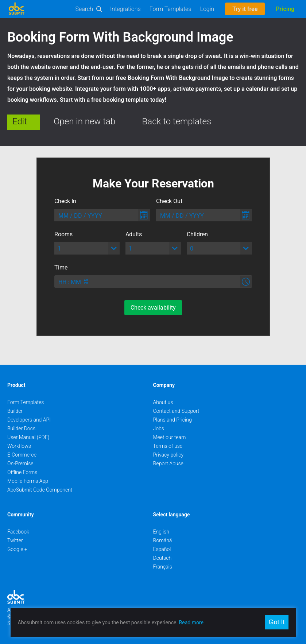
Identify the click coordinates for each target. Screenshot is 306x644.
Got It (276, 622)
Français (163, 567)
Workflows (19, 446)
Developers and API (29, 420)
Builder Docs (21, 428)
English (161, 532)
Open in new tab (84, 121)
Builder (15, 411)
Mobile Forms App (28, 481)
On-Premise (20, 463)
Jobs (159, 428)
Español (162, 549)
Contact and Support (176, 411)
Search (84, 9)
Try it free (245, 9)
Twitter (15, 540)
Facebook (18, 532)
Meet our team (170, 437)
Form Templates (171, 9)
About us (163, 402)
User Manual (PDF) (28, 437)
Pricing (285, 9)
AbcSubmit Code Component (40, 490)
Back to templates (177, 121)
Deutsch (162, 558)
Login (207, 9)
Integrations (125, 9)
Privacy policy (169, 455)
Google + (17, 549)
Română (163, 540)
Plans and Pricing (173, 420)
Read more (191, 622)
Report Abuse (168, 463)
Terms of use (168, 446)
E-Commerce (22, 455)
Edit (20, 121)
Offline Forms (22, 472)
